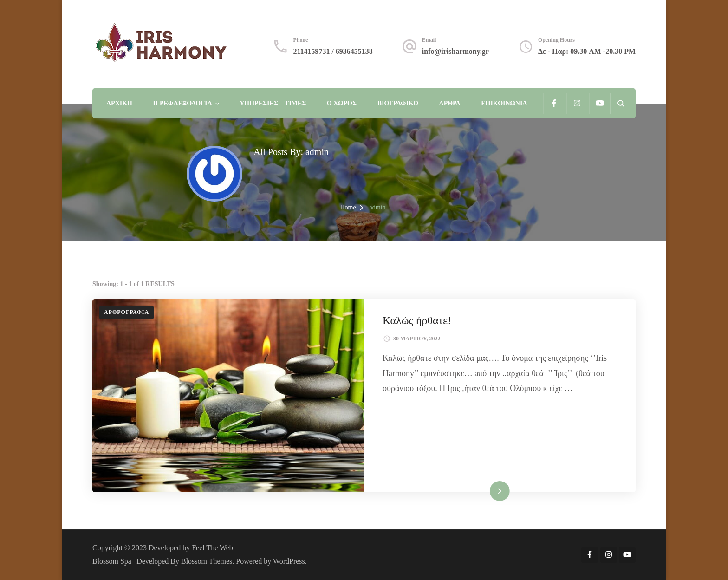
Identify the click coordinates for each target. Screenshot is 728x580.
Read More (486, 491)
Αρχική (119, 103)
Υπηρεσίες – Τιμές (273, 103)
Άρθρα (450, 103)
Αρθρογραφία (127, 312)
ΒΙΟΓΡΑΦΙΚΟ (398, 103)
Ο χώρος (342, 103)
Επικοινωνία (504, 103)
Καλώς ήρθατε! (417, 320)
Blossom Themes (207, 561)
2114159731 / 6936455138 (333, 51)
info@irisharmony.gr (455, 51)
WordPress (289, 561)
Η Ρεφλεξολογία (183, 103)
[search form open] (621, 103)
